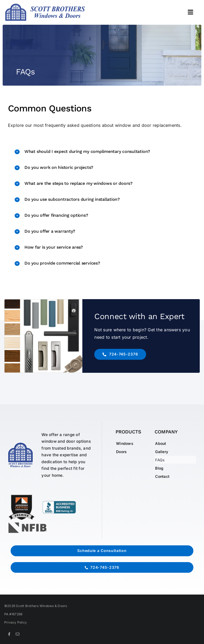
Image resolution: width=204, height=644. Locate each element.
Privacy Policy (16, 622)
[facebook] (9, 634)
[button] (102, 152)
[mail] (18, 634)
